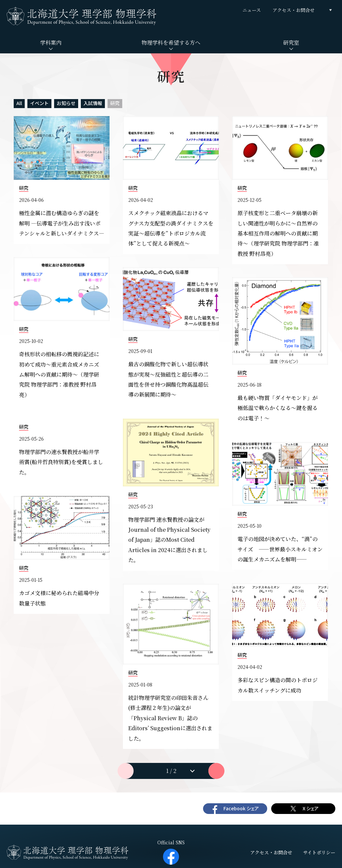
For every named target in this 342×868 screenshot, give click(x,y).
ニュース (252, 10)
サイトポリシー (319, 852)
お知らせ (66, 103)
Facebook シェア (241, 808)
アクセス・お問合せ (294, 10)
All (19, 103)
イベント (39, 103)
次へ (216, 771)
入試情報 (93, 103)
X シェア (311, 808)
